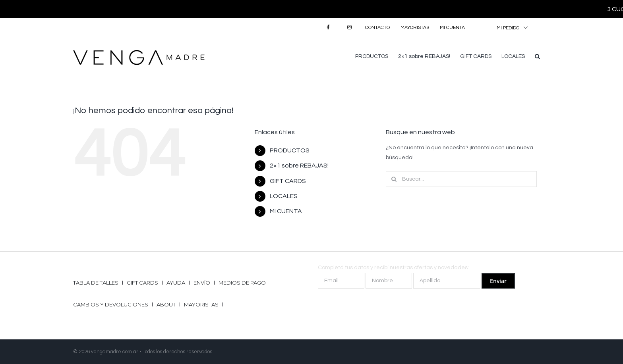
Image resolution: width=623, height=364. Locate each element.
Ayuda (176, 283)
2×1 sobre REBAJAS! (299, 166)
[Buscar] (394, 179)
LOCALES (284, 196)
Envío (202, 283)
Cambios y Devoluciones (111, 304)
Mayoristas (201, 304)
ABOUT (166, 304)
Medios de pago (242, 283)
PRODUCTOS (290, 150)
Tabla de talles (96, 283)
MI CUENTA (286, 211)
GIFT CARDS (288, 181)
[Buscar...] (461, 179)
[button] (537, 56)
